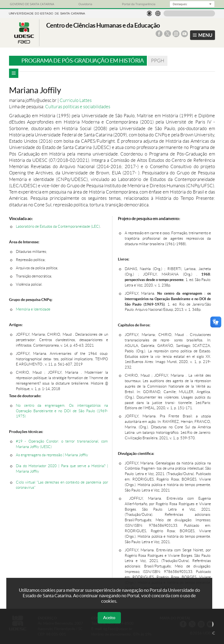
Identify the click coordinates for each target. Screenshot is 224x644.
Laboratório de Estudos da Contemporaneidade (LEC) (58, 226)
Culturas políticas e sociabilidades (78, 107)
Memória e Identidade (33, 309)
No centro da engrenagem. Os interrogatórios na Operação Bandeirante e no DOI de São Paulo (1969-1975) (62, 411)
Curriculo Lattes (76, 100)
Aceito (109, 618)
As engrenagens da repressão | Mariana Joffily (52, 455)
